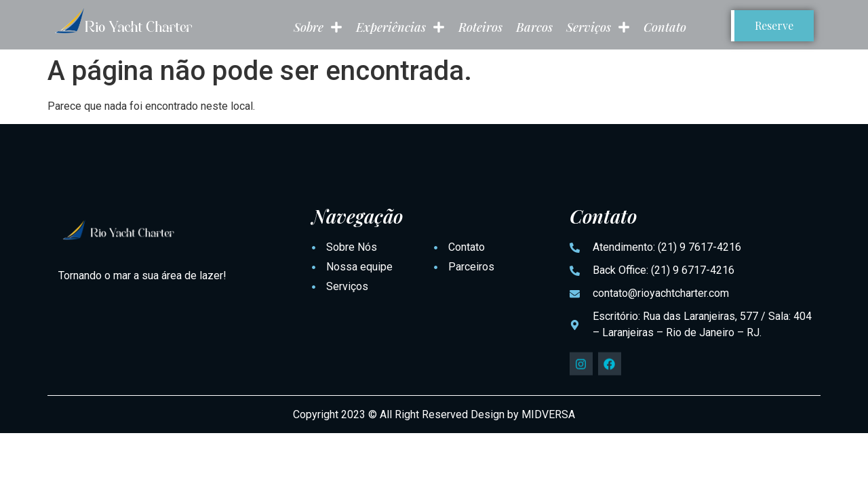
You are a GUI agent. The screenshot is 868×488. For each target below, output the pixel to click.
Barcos (534, 27)
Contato (665, 27)
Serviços (598, 27)
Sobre (318, 27)
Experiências (400, 27)
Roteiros (480, 27)
